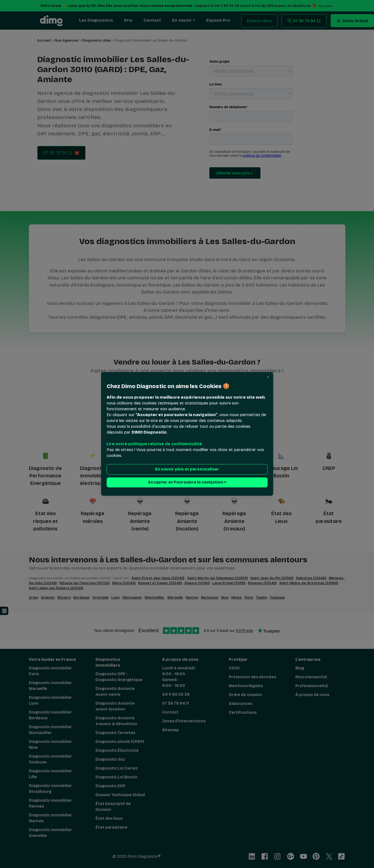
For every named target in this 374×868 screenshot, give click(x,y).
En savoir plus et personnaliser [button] (187, 470)
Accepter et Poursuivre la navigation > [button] (187, 483)
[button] (268, 377)
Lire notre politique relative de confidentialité (154, 444)
